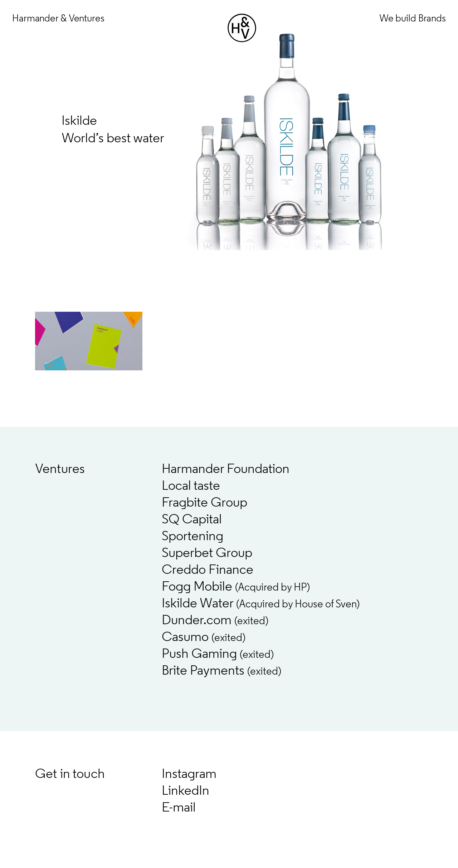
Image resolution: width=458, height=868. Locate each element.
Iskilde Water (261, 604)
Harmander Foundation (226, 470)
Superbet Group (207, 554)
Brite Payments (221, 671)
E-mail (179, 808)
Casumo (204, 638)
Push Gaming (218, 654)
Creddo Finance (208, 570)
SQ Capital (192, 520)
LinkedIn (186, 791)
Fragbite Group (204, 503)
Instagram (189, 775)
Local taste (191, 486)
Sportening (193, 537)
